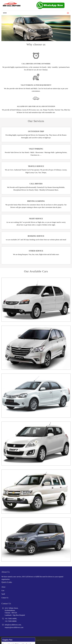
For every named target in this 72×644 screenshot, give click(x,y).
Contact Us (5, 598)
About (3, 587)
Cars (3, 590)
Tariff (3, 594)
